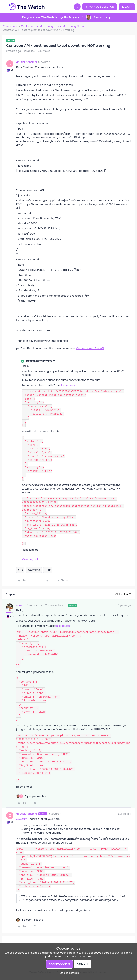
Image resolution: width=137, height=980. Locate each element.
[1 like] (30, 920)
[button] (4, 7)
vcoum (21, 605)
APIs (20, 570)
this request (68, 385)
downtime (34, 570)
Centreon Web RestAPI (90, 348)
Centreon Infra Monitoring (37, 26)
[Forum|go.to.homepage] (27, 7)
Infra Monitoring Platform (72, 26)
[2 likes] (31, 796)
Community (10, 26)
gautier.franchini (26, 62)
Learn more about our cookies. (73, 956)
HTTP (48, 570)
